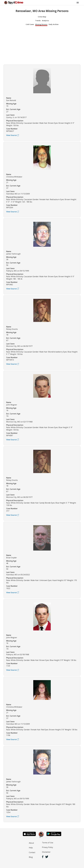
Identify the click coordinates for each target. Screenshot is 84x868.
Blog (31, 857)
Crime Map (42, 17)
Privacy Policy (47, 847)
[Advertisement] (42, 45)
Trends (38, 21)
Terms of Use (48, 843)
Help (31, 848)
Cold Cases (30, 24)
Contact (32, 852)
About (31, 843)
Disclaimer (46, 852)
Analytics (45, 21)
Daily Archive (54, 24)
